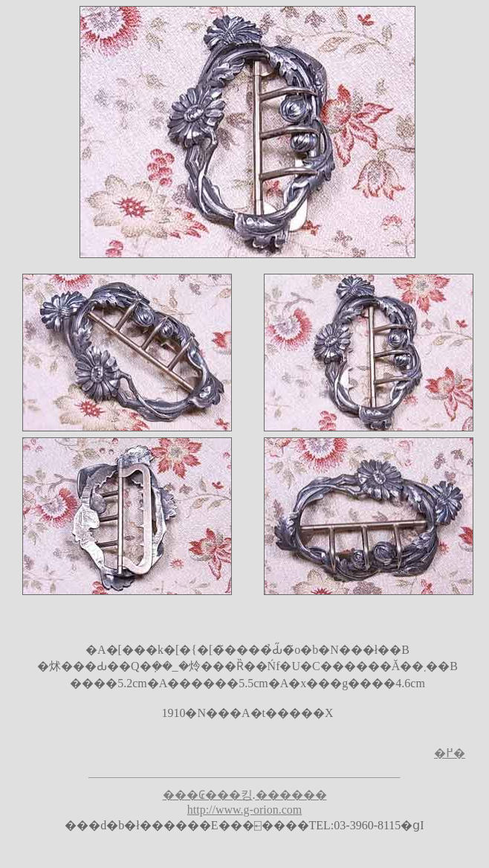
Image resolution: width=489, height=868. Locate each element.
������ (291, 795)
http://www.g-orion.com (245, 810)
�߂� (450, 753)
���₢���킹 (208, 795)
